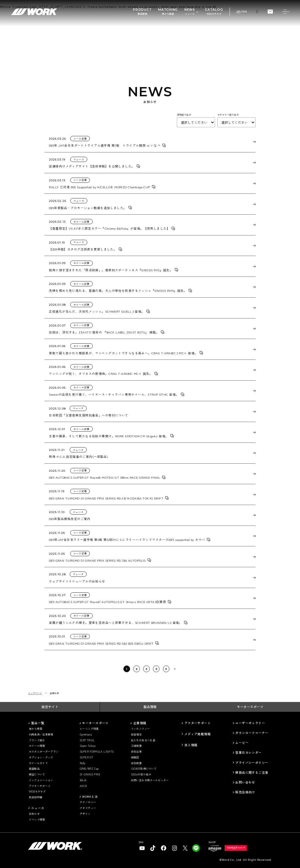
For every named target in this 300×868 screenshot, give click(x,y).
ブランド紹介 (37, 740)
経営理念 (136, 735)
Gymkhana (86, 735)
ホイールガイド (38, 763)
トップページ (35, 693)
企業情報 (140, 723)
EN (245, 12)
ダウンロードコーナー (252, 733)
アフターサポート (40, 786)
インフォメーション (41, 780)
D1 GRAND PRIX (90, 774)
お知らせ (34, 814)
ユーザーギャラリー (250, 723)
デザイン (85, 814)
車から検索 (36, 729)
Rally (83, 763)
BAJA (83, 780)
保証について (37, 774)
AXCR (83, 786)
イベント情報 (37, 820)
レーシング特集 (89, 729)
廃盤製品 (34, 769)
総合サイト (50, 707)
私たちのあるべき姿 (143, 740)
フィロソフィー (140, 729)
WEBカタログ (37, 791)
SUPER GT (86, 757)
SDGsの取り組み (141, 774)
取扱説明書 (36, 797)
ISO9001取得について (144, 769)
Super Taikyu (88, 746)
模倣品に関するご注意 (252, 772)
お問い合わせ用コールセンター (150, 780)
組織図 (135, 757)
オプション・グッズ (41, 757)
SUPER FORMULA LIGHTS (97, 752)
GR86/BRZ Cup (89, 769)
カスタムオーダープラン (44, 752)
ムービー (242, 743)
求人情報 (191, 745)
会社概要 (136, 763)
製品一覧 (38, 723)
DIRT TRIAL (87, 740)
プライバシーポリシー (252, 763)
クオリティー (88, 808)
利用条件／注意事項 (41, 735)
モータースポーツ (250, 707)
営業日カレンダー (248, 752)
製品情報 (150, 707)
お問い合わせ (245, 782)
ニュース (38, 808)
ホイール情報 (37, 746)
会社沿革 (136, 752)
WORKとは (90, 796)
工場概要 (136, 746)
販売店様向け (245, 792)
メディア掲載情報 (198, 734)
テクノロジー (88, 802)
